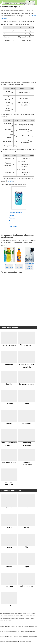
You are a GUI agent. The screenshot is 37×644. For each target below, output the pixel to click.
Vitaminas (12, 218)
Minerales (12, 221)
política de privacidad (21, 642)
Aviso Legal (29, 642)
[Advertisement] (18, 61)
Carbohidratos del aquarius (10, 7)
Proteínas (12, 224)
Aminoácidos (13, 227)
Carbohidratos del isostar (19, 266)
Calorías (11, 215)
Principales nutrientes (15, 212)
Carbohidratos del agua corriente (29, 266)
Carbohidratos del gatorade (9, 266)
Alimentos (30, 2)
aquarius (11, 181)
